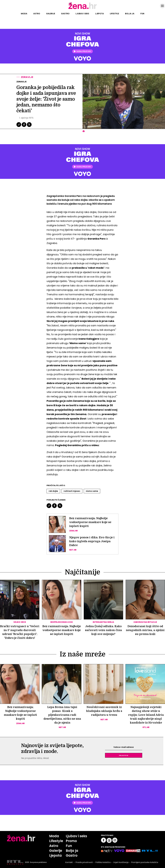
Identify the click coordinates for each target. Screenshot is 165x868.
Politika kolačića (103, 862)
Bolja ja (130, 14)
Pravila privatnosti (84, 862)
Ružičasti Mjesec (72, 491)
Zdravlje (27, 77)
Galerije (51, 14)
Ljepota (99, 14)
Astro (37, 14)
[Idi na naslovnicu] (83, 9)
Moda (24, 14)
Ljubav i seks (82, 14)
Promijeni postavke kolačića (145, 862)
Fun (142, 14)
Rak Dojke (53, 491)
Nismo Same (92, 491)
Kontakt (69, 862)
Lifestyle (114, 14)
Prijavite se (124, 755)
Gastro (65, 14)
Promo (71, 841)
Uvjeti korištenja (121, 862)
